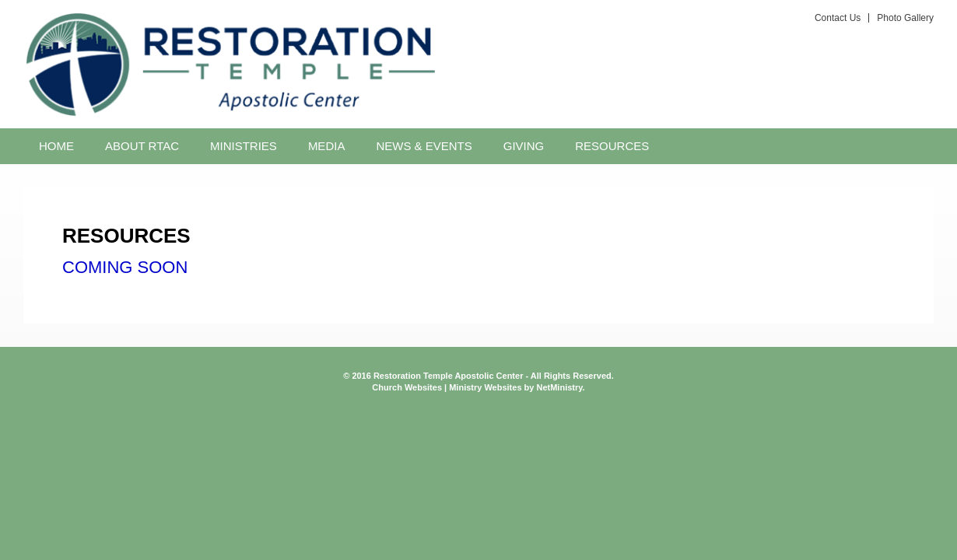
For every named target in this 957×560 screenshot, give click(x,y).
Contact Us (838, 18)
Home (56, 146)
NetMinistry (559, 387)
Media (327, 146)
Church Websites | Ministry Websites (448, 387)
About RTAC (142, 146)
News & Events (424, 146)
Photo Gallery (905, 18)
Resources (612, 146)
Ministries (244, 146)
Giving (524, 146)
